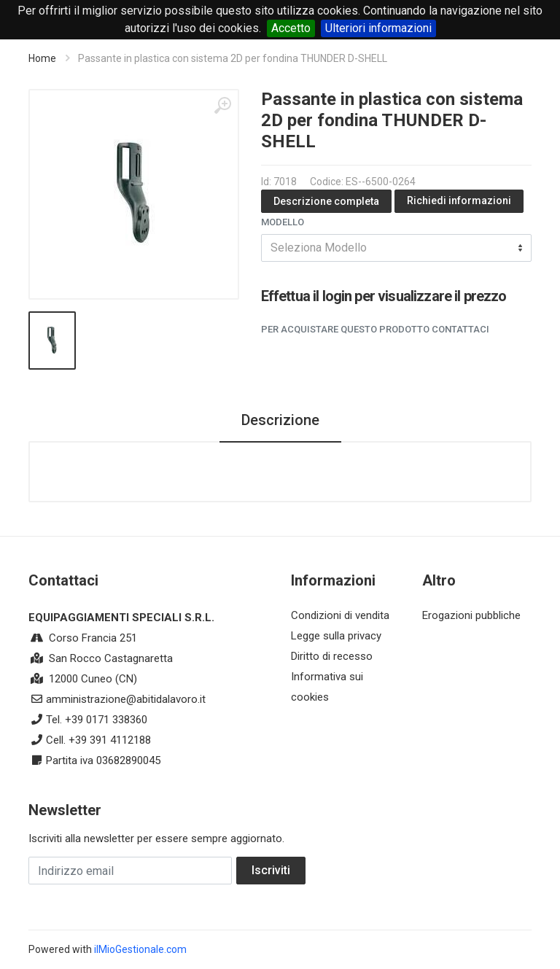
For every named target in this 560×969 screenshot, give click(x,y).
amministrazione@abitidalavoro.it (126, 699)
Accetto (291, 28)
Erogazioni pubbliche (471, 615)
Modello (283, 222)
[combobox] (396, 248)
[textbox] (396, 248)
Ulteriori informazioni (378, 28)
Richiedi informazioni (459, 201)
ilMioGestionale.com (140, 949)
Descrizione (280, 420)
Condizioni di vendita (340, 615)
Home (42, 58)
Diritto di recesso (332, 656)
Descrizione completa (326, 201)
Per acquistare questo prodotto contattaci (375, 329)
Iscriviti (271, 870)
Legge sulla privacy (336, 636)
